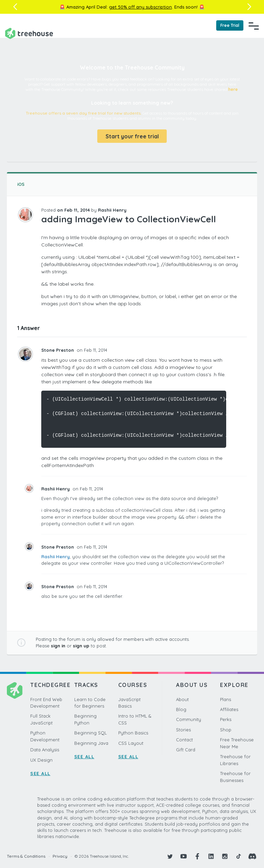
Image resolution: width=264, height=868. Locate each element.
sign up (81, 646)
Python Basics (133, 733)
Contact (184, 740)
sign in (58, 646)
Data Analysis (45, 750)
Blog (181, 709)
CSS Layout (131, 743)
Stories (183, 730)
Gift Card (186, 750)
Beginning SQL (91, 733)
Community (189, 719)
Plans (225, 699)
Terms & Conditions (26, 856)
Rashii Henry (56, 557)
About (182, 699)
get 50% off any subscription (140, 7)
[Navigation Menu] (254, 26)
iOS (21, 184)
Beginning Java (91, 743)
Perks (226, 719)
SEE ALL (40, 773)
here (233, 89)
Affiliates (229, 709)
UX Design (41, 760)
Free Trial (230, 25)
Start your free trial (132, 136)
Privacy (60, 856)
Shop (226, 730)
